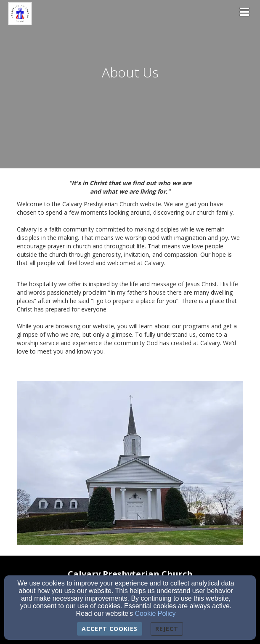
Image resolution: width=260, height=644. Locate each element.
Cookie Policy (155, 613)
